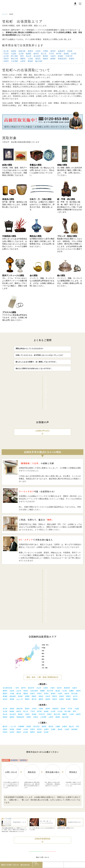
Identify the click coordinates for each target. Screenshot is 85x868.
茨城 (57, 582)
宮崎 (62, 596)
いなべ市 (13, 654)
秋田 (61, 573)
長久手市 (50, 619)
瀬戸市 (23, 616)
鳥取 (46, 590)
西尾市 (68, 624)
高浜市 (5, 627)
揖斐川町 (22, 51)
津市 (78, 654)
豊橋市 (27, 627)
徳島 (46, 593)
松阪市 (5, 657)
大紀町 (67, 657)
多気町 (12, 657)
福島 (67, 573)
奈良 (56, 587)
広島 (54, 590)
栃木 (60, 582)
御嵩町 (53, 59)
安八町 (6, 51)
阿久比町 (74, 622)
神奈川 (49, 582)
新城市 (48, 627)
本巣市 (6, 61)
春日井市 (31, 616)
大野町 (45, 51)
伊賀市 (5, 660)
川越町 (58, 654)
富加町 (61, 56)
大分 (60, 596)
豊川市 (34, 627)
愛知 (46, 584)
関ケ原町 (14, 56)
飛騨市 (23, 59)
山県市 (23, 61)
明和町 (19, 657)
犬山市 (39, 616)
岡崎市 (34, 624)
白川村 (6, 56)
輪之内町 (39, 61)
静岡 (51, 584)
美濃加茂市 (62, 59)
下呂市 (51, 54)
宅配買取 (24, 690)
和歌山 (59, 587)
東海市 (53, 622)
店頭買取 (15, 690)
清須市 (26, 619)
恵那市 (30, 51)
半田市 (39, 622)
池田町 (14, 51)
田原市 (55, 627)
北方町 (21, 54)
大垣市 (38, 51)
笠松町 (70, 51)
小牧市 (52, 616)
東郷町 (42, 619)
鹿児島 (65, 596)
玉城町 (53, 657)
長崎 (55, 596)
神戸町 (59, 54)
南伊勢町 (74, 657)
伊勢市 (33, 657)
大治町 (12, 622)
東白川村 (14, 59)
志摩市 (46, 657)
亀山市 (71, 654)
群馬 (62, 582)
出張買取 (6, 690)
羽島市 (6, 59)
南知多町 (13, 624)
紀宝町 (46, 660)
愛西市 (5, 622)
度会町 (60, 657)
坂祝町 (66, 54)
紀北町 (26, 660)
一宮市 (17, 616)
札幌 (51, 573)
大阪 (46, 587)
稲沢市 (59, 616)
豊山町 (58, 619)
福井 (51, 579)
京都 (51, 587)
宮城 (59, 573)
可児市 (6, 54)
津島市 (78, 619)
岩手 (56, 573)
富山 (46, 579)
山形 (64, 573)
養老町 (30, 61)
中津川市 (69, 56)
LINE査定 (53, 864)
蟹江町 (19, 622)
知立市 (75, 624)
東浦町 (5, 624)
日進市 (12, 619)
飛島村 (26, 622)
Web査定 (74, 864)
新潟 (50, 576)
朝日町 (51, 654)
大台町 (26, 657)
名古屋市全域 (7, 616)
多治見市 (37, 56)
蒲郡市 (41, 627)
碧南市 (41, 624)
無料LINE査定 (36, 788)
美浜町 (20, 624)
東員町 (29, 654)
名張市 (12, 660)
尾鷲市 (19, 660)
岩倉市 (75, 616)
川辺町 (14, 54)
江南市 (46, 616)
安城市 (62, 624)
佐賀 (52, 596)
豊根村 (75, 627)
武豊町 (27, 624)
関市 (22, 56)
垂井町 (45, 56)
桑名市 (5, 654)
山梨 (47, 576)
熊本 (57, 596)
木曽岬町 (21, 654)
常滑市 (46, 622)
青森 (54, 573)
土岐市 (53, 56)
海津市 (53, 51)
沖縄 (68, 596)
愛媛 (51, 593)
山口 (56, 590)
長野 (52, 576)
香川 (49, 593)
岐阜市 (36, 54)
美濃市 (72, 59)
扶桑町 (71, 619)
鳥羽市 (39, 657)
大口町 (65, 619)
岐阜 (49, 584)
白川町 (74, 54)
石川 (49, 579)
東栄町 (68, 627)
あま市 (19, 619)
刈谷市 (48, 624)
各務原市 (61, 51)
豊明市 (5, 619)
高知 (54, 593)
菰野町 (44, 654)
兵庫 (49, 587)
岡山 (51, 590)
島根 (49, 590)
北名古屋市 (34, 619)
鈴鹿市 (65, 654)
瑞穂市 (45, 59)
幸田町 (12, 627)
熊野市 (33, 660)
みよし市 (20, 627)
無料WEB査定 (49, 788)
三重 (54, 584)
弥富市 (33, 622)
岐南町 (29, 54)
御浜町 (39, 660)
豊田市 (55, 624)
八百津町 (14, 61)
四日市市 (36, 654)
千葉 (55, 582)
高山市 (29, 56)
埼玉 (52, 582)
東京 (46, 582)
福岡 (49, 596)
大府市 (60, 622)
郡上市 (44, 54)
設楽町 (62, 627)
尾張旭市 (67, 616)
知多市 (67, 622)
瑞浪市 (38, 59)
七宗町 (30, 59)
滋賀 (54, 587)
